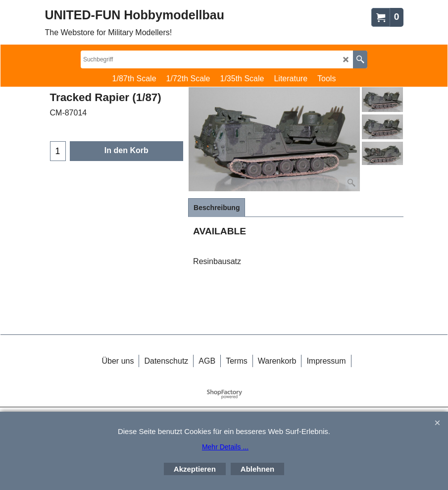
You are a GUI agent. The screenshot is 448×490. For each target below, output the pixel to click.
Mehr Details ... (225, 447)
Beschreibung (217, 208)
